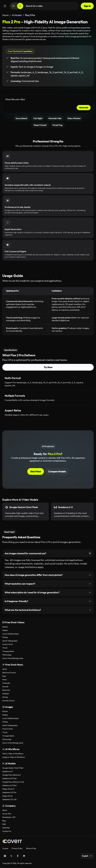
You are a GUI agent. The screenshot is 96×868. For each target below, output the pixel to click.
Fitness (5, 637)
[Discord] (24, 856)
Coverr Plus (7, 814)
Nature (5, 627)
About (5, 810)
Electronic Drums (9, 673)
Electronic (6, 690)
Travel (5, 648)
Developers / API (9, 817)
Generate (84, 108)
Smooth (5, 687)
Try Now (48, 367)
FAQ (4, 824)
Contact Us (7, 831)
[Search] (20, 6)
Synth (5, 669)
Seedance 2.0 (8, 771)
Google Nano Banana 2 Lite (13, 782)
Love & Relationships (10, 634)
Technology (7, 655)
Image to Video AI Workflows (14, 757)
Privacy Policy (17, 848)
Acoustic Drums (8, 701)
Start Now (36, 471)
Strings (5, 697)
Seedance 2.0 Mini (9, 785)
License (5, 848)
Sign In (87, 6)
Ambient (6, 694)
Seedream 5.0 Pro (9, 792)
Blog (4, 821)
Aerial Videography (10, 641)
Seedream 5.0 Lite (9, 799)
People (5, 630)
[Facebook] (18, 856)
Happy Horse (7, 796)
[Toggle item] (90, 553)
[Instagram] (5, 856)
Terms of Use (31, 848)
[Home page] (12, 842)
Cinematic (6, 683)
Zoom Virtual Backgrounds (13, 658)
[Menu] (5, 6)
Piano (5, 680)
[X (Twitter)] (11, 856)
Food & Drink (8, 644)
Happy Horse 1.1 (8, 789)
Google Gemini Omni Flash (13, 768)
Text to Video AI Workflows (13, 754)
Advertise (6, 828)
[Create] (13, 6)
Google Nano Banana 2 (11, 775)
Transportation (8, 651)
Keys (4, 676)
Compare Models (57, 471)
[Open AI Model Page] (26, 512)
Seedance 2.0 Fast (9, 778)
